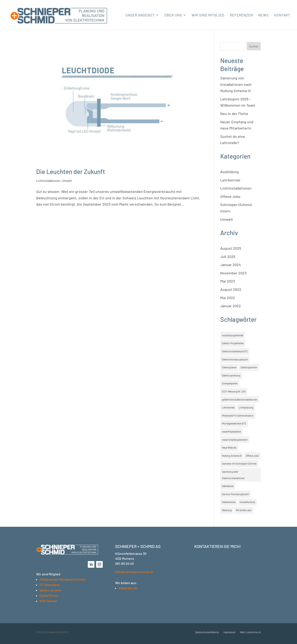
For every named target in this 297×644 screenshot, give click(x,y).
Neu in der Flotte (234, 114)
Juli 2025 (228, 257)
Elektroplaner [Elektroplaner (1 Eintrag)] (229, 367)
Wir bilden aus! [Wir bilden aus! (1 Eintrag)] (244, 510)
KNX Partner (49, 601)
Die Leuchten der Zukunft (71, 171)
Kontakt (282, 15)
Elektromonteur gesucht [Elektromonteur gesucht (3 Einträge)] (235, 359)
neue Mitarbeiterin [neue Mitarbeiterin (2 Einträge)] (232, 432)
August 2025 (231, 248)
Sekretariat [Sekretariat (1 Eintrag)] (228, 486)
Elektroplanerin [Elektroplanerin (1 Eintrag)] (249, 367)
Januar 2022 (231, 306)
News (264, 15)
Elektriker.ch (128, 588)
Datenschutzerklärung (207, 632)
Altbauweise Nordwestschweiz (63, 579)
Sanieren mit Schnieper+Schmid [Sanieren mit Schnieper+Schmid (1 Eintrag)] (239, 464)
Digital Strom (49, 595)
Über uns (173, 15)
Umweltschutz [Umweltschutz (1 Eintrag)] (247, 502)
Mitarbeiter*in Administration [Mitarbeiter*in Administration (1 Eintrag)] (238, 416)
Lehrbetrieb (230, 180)
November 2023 (233, 273)
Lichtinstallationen (48, 181)
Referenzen (241, 15)
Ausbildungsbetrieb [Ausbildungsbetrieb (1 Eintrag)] (233, 335)
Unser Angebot (140, 15)
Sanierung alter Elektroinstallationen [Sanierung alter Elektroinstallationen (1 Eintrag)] (233, 475)
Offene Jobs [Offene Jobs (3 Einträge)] (252, 456)
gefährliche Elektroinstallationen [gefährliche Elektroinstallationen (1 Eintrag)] (240, 400)
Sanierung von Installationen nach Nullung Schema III (236, 84)
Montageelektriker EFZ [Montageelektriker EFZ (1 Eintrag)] (234, 423)
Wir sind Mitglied (208, 15)
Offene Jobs (230, 196)
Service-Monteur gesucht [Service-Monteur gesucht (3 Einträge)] (235, 494)
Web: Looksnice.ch (250, 632)
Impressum (229, 632)
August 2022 (231, 289)
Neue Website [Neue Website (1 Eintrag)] (229, 448)
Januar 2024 (231, 265)
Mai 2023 (228, 281)
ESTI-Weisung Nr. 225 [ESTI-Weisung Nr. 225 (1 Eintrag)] (234, 391)
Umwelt (67, 181)
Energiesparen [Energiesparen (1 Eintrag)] (230, 383)
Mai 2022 (228, 298)
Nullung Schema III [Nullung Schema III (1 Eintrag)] (232, 456)
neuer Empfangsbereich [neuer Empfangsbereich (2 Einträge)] (235, 440)
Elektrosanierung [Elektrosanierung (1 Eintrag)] (231, 375)
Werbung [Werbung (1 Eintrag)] (227, 510)
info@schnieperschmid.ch (134, 572)
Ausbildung (230, 172)
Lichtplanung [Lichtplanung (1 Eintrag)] (246, 407)
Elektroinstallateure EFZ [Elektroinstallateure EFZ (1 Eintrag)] (235, 351)
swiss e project (50, 590)
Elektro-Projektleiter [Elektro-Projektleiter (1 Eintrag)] (233, 343)
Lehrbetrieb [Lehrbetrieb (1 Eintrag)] (228, 407)
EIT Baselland (49, 585)
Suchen (254, 46)
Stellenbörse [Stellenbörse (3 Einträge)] (229, 502)
